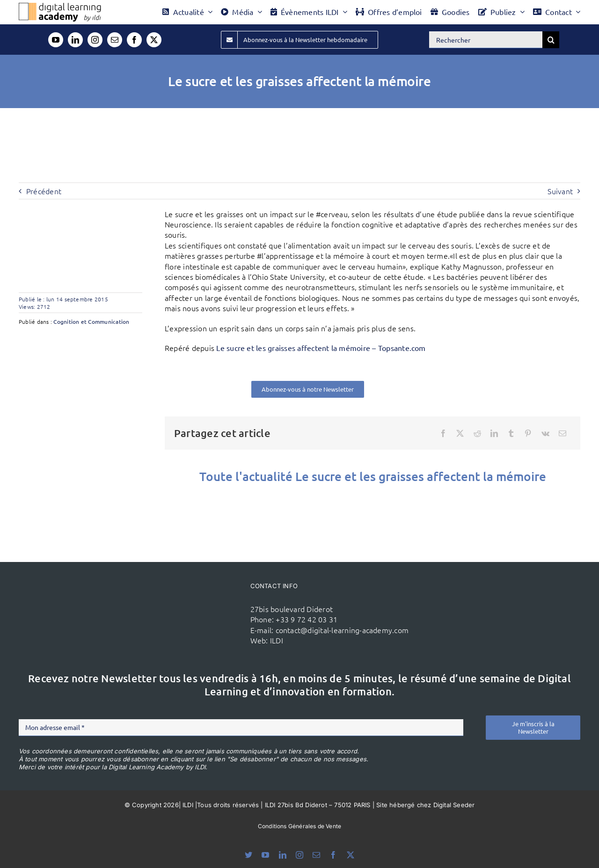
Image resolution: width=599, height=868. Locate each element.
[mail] (115, 40)
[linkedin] (75, 40)
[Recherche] (551, 40)
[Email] (562, 433)
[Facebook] (443, 433)
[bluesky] (248, 855)
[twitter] (154, 40)
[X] (460, 433)
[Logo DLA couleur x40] (60, 7)
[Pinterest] (528, 433)
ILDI (277, 640)
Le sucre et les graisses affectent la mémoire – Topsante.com (321, 348)
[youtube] (56, 40)
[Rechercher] (486, 40)
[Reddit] (477, 433)
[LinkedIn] (494, 433)
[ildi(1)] (200, 600)
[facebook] (134, 40)
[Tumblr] (511, 433)
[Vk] (545, 433)
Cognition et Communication (91, 321)
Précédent (44, 191)
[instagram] (95, 40)
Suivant (560, 191)
